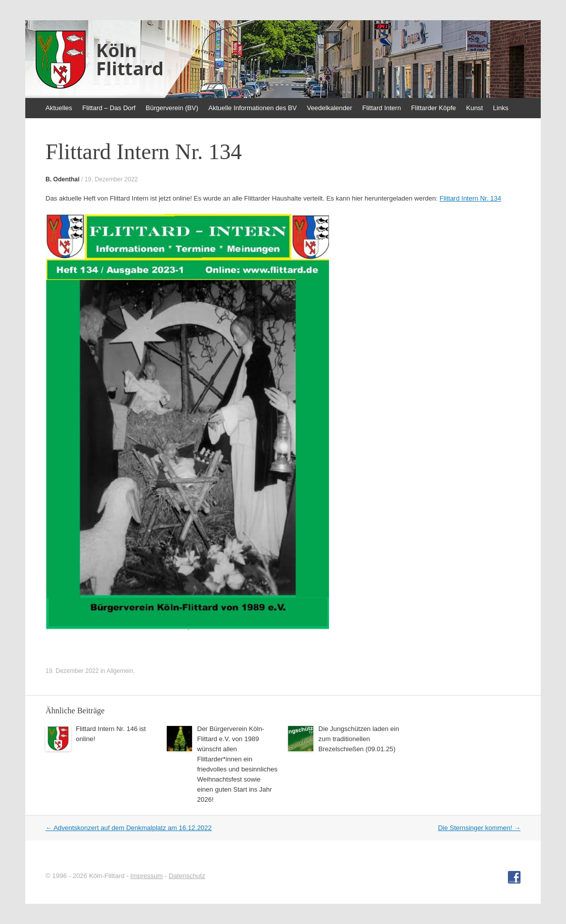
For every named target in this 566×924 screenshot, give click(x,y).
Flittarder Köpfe (433, 108)
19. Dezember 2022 (111, 179)
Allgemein (120, 671)
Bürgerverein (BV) (172, 108)
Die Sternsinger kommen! (479, 828)
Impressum (147, 876)
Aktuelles (59, 108)
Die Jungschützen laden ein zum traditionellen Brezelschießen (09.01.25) (359, 739)
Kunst (474, 108)
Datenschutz (187, 876)
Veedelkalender (329, 108)
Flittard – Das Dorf (109, 108)
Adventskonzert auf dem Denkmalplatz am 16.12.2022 (129, 828)
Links (501, 108)
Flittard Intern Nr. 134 (470, 198)
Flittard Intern (382, 108)
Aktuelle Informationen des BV (252, 108)
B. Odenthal (62, 179)
